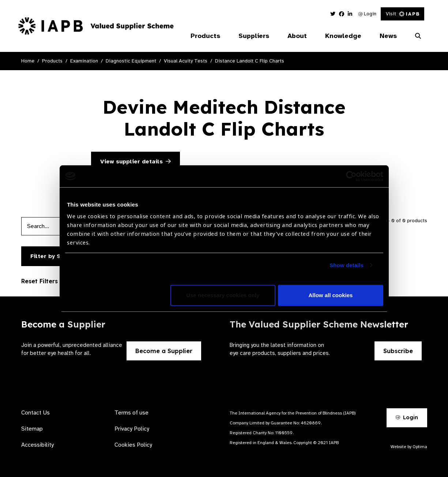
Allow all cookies (331, 295)
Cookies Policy (133, 445)
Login (367, 14)
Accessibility (37, 445)
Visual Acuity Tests (186, 61)
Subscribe (398, 351)
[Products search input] (59, 226)
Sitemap (32, 429)
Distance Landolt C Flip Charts (250, 61)
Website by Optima (409, 447)
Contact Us (35, 413)
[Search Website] (418, 36)
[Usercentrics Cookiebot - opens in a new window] (351, 176)
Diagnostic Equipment (131, 61)
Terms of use (131, 413)
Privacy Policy (132, 429)
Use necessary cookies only (223, 295)
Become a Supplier (164, 351)
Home (28, 61)
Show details (347, 265)
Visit (402, 14)
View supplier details (135, 162)
